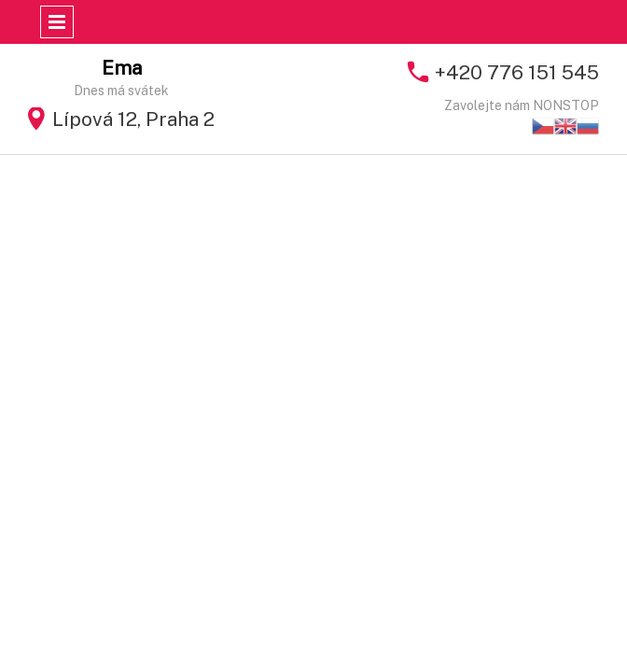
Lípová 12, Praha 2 (133, 119)
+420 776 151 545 (517, 72)
